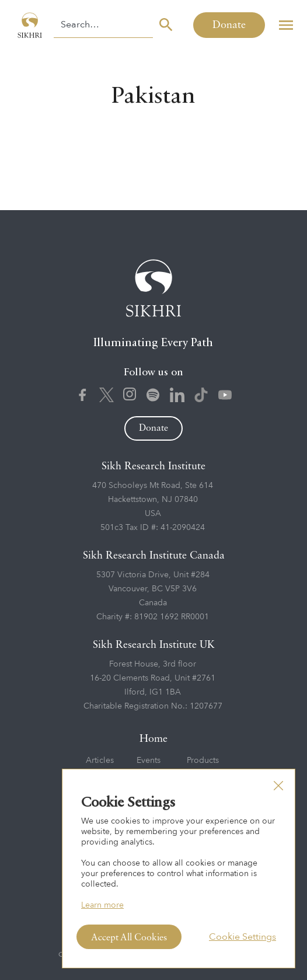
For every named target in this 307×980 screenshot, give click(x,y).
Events (149, 760)
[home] (27, 25)
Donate (229, 25)
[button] (286, 25)
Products (203, 760)
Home (153, 739)
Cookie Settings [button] (243, 937)
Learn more (102, 905)
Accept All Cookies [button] (129, 938)
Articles (100, 760)
